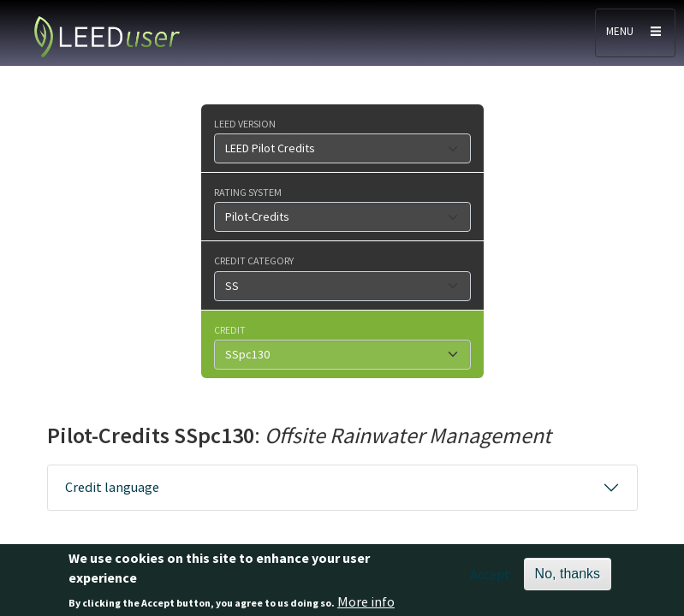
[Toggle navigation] (635, 33)
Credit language (112, 487)
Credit (230, 329)
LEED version (245, 123)
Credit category (254, 260)
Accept (490, 578)
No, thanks (568, 578)
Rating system (248, 192)
